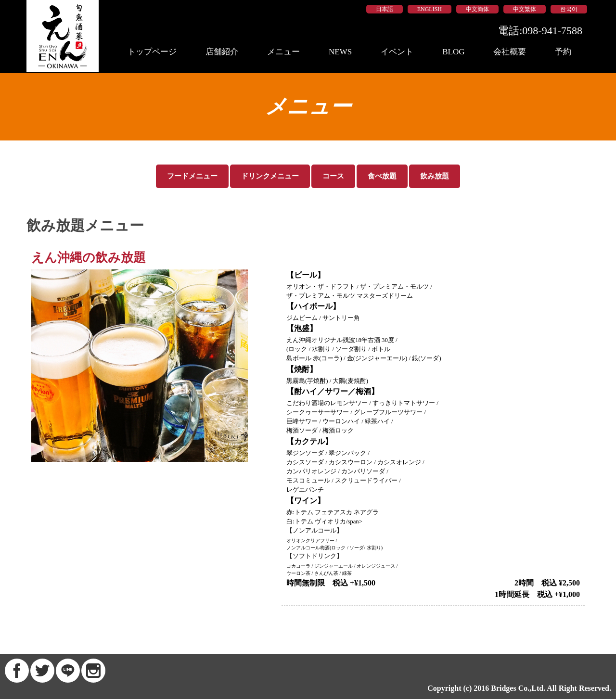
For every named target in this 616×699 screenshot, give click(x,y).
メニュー (283, 52)
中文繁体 (525, 9)
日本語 (385, 9)
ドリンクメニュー (270, 176)
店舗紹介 (222, 52)
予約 (563, 52)
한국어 (569, 9)
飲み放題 (435, 176)
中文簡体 (477, 9)
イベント (397, 52)
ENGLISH (430, 9)
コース (333, 176)
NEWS (340, 52)
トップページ (152, 52)
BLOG (453, 52)
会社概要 (510, 52)
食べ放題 (382, 176)
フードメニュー (192, 176)
